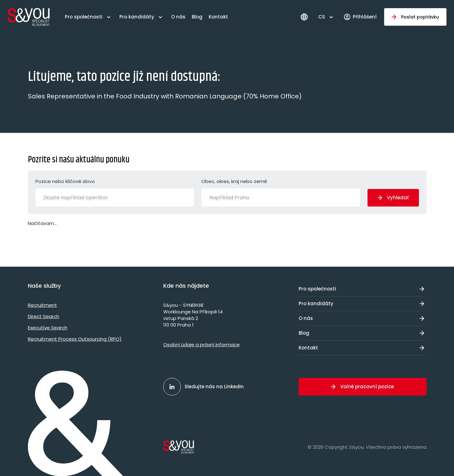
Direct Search (44, 316)
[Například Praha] (234, 197)
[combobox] (115, 197)
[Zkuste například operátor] (84, 197)
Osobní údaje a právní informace (201, 345)
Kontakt (218, 17)
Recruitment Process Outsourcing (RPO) (75, 339)
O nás (178, 17)
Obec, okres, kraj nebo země (281, 192)
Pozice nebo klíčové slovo (115, 192)
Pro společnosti (84, 17)
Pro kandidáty (137, 17)
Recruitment (42, 305)
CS (322, 17)
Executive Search (48, 328)
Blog (197, 17)
